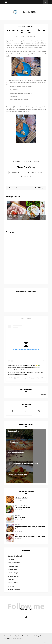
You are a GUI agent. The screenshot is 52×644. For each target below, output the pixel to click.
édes (17, 534)
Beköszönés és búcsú (16, 453)
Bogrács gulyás (13, 431)
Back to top (42, 642)
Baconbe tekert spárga (34, 217)
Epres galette (20, 517)
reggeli (37, 162)
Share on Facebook (18, 172)
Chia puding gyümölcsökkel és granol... (15, 217)
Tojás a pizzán (13, 442)
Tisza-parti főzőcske (22, 508)
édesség (18, 496)
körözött (30, 162)
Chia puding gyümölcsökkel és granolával (30, 536)
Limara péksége (13, 573)
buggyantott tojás (28, 26)
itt (33, 80)
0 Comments (31, 36)
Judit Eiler (10, 378)
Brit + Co (11, 586)
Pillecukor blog (13, 566)
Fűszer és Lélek (13, 583)
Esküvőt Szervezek (14, 589)
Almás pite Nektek (22, 498)
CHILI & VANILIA (14, 576)
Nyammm (11, 579)
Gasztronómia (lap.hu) (15, 556)
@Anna (13, 412)
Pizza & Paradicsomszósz (17, 474)
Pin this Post (27, 176)
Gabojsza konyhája (14, 563)
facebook (26, 412)
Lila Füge (11, 559)
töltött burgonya (21, 506)
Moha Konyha (12, 569)
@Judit (39, 412)
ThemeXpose (22, 636)
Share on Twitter (36, 172)
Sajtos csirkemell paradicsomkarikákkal (23, 464)
